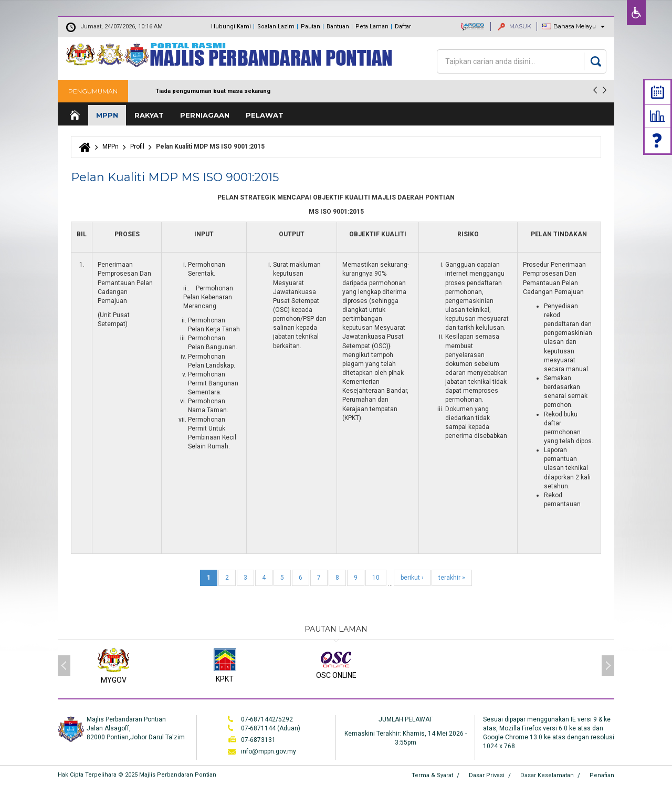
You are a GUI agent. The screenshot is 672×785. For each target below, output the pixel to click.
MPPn (107, 115)
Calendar (658, 92)
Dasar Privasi (487, 775)
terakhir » (452, 578)
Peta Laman (372, 27)
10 (376, 578)
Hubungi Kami (231, 27)
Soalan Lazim (276, 27)
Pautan (311, 27)
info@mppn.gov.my (269, 751)
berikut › (412, 578)
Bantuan (338, 27)
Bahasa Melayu (575, 26)
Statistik (658, 116)
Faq (658, 140)
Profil (137, 146)
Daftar (403, 27)
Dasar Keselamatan (547, 775)
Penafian (602, 775)
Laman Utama (74, 115)
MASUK (514, 26)
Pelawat (265, 115)
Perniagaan (205, 115)
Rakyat (149, 115)
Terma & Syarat (432, 775)
